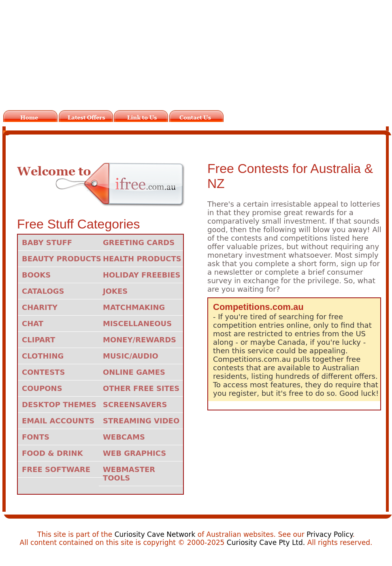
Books (36, 275)
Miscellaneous (137, 324)
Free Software (56, 469)
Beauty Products (62, 259)
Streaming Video (141, 421)
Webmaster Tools (129, 474)
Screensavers (135, 405)
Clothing (43, 356)
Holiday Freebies (142, 275)
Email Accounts (58, 421)
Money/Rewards (140, 340)
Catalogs (43, 291)
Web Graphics (134, 453)
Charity (40, 307)
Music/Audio (131, 356)
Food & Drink (52, 453)
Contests (43, 372)
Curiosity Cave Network (155, 534)
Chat (33, 324)
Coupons (42, 388)
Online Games (134, 372)
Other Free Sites (141, 388)
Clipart (38, 340)
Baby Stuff (47, 242)
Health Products (142, 259)
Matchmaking (134, 307)
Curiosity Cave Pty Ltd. (266, 543)
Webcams (124, 437)
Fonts (36, 437)
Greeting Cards (139, 242)
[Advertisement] (198, 60)
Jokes (115, 291)
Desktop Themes (59, 405)
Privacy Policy (329, 534)
